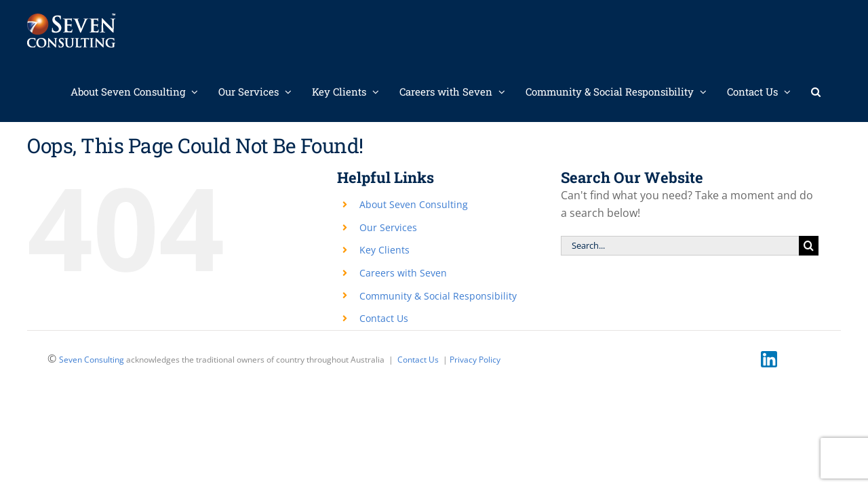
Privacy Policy (475, 360)
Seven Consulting (92, 360)
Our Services (388, 227)
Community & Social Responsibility (438, 296)
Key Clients (384, 250)
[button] (836, 91)
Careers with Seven (403, 273)
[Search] (809, 246)
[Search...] (680, 246)
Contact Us (384, 318)
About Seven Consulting (414, 204)
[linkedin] (769, 357)
